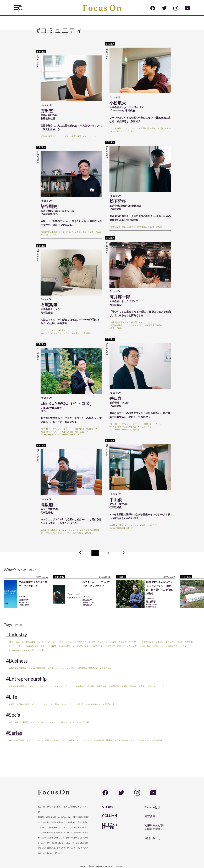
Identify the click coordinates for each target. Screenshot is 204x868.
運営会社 (150, 816)
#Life (12, 697)
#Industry (17, 634)
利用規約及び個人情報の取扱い (154, 827)
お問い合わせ (153, 838)
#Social (14, 715)
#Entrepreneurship (26, 679)
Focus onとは (152, 807)
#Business (17, 661)
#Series (14, 733)
